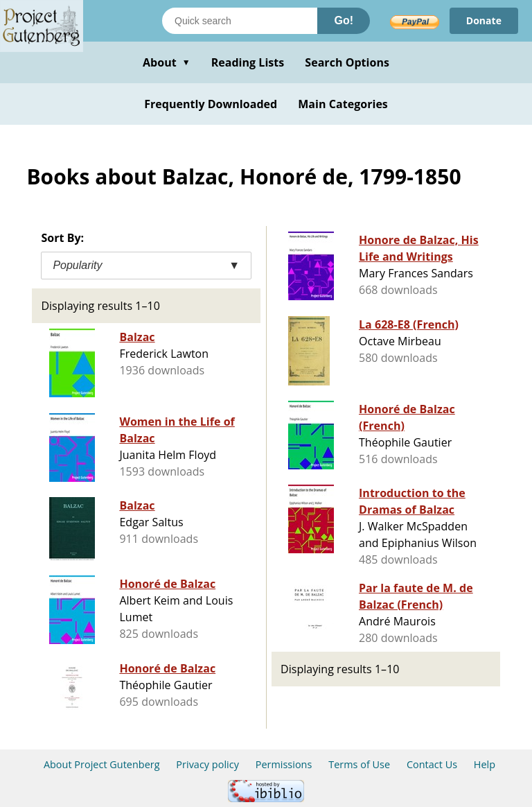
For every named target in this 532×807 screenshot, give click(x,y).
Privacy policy (207, 764)
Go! (344, 20)
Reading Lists (248, 62)
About (167, 62)
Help (485, 764)
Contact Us (432, 764)
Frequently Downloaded (211, 104)
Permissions (284, 764)
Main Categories (343, 104)
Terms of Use (359, 764)
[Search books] (240, 21)
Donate (484, 20)
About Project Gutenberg (102, 764)
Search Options (347, 62)
